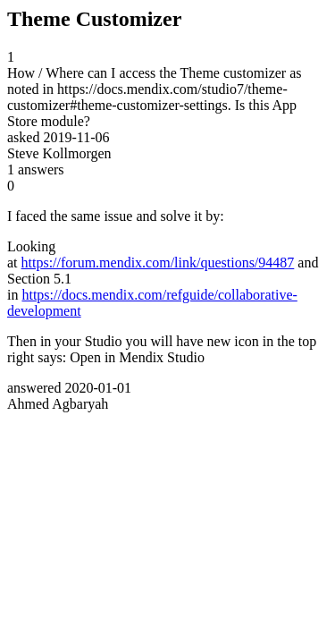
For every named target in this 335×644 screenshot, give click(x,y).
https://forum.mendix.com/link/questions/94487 (158, 263)
